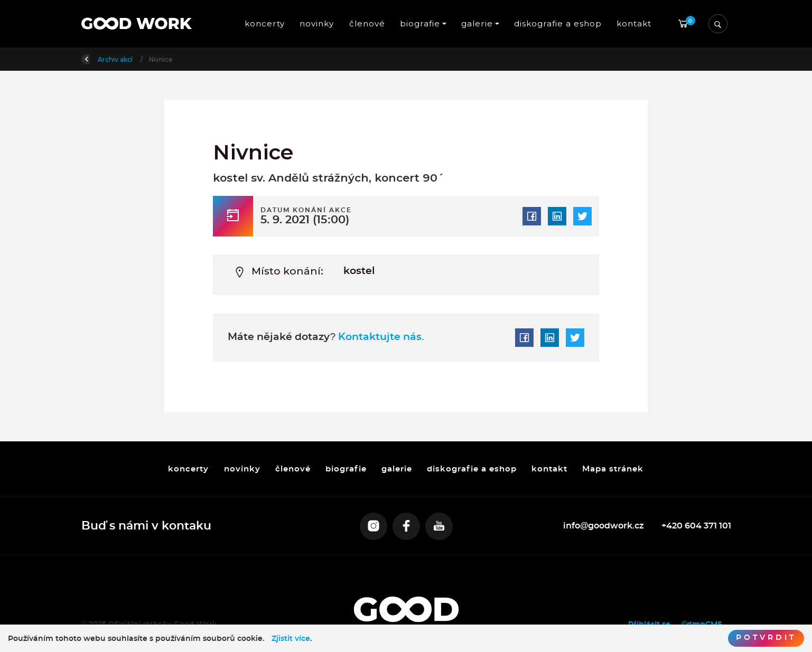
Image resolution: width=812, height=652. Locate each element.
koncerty (265, 23)
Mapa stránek (613, 469)
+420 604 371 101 (696, 526)
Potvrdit (766, 638)
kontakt (634, 23)
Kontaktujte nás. (380, 337)
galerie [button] (477, 23)
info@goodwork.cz (604, 526)
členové (367, 23)
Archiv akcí (179, 59)
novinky (317, 23)
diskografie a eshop (558, 23)
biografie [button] (420, 23)
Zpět (96, 58)
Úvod (137, 59)
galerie (397, 469)
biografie (346, 469)
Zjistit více (291, 639)
